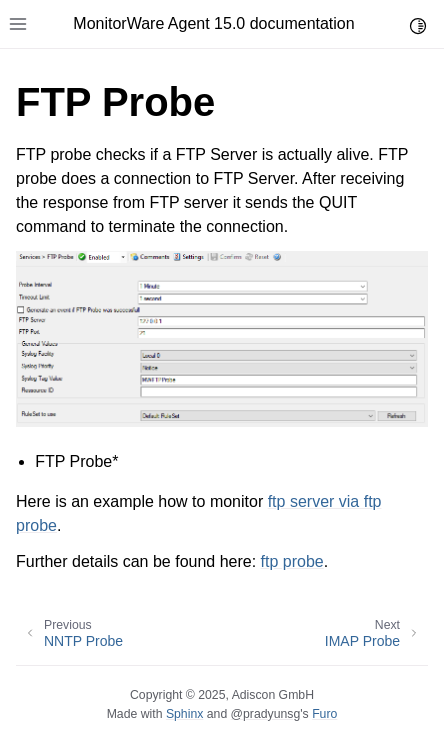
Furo (324, 714)
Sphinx (184, 714)
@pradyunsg (266, 714)
